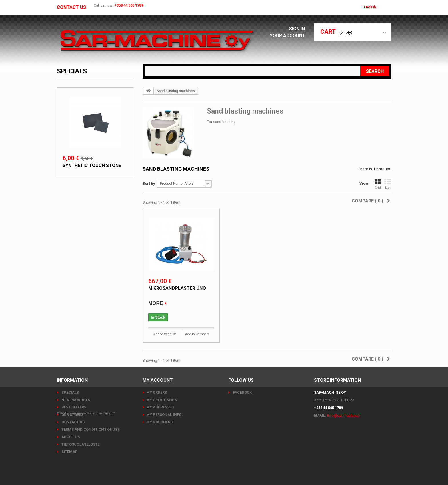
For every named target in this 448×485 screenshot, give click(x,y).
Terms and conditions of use (90, 429)
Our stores (72, 415)
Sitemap (69, 452)
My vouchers (159, 422)
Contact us (71, 7)
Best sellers (73, 407)
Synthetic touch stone (92, 165)
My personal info (164, 415)
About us (70, 437)
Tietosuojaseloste (80, 444)
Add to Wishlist (165, 334)
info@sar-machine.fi (344, 415)
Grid (378, 184)
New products (75, 400)
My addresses (160, 407)
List (388, 184)
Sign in (299, 29)
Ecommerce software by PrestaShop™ (91, 469)
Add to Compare (197, 334)
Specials (72, 71)
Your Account (289, 36)
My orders (157, 392)
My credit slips (162, 400)
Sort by (149, 183)
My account (158, 380)
